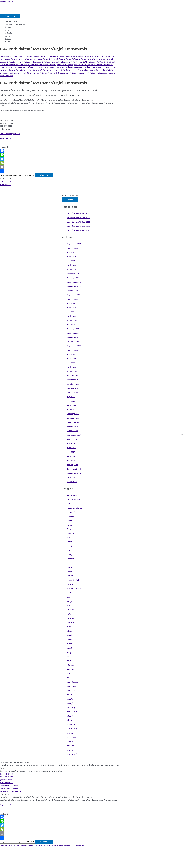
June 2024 (71, 307)
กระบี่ (69, 504)
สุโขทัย (70, 720)
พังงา (69, 597)
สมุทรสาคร (71, 690)
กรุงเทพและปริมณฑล (75, 508)
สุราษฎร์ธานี (72, 712)
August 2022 (72, 392)
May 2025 (71, 261)
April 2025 (71, 265)
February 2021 (73, 460)
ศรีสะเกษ (71, 665)
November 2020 (74, 473)
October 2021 (73, 431)
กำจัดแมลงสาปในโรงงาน (46, 65)
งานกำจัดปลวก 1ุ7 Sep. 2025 (78, 226)
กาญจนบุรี (71, 512)
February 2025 (73, 273)
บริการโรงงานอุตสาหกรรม (16, 24)
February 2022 (73, 414)
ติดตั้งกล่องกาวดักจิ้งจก (35, 67)
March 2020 (72, 482)
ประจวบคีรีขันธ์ (73, 580)
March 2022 (72, 409)
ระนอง (69, 639)
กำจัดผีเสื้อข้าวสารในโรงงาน (54, 59)
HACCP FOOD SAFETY (23, 56)
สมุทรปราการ (72, 682)
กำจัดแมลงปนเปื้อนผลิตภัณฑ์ (99, 62)
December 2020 (74, 469)
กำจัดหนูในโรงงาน (63, 62)
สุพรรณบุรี (71, 707)
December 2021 (74, 422)
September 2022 (74, 388)
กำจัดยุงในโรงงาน (14, 62)
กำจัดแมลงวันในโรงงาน (27, 65)
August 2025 (72, 248)
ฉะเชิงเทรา (71, 533)
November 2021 (73, 426)
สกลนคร (70, 669)
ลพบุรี (69, 652)
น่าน (69, 563)
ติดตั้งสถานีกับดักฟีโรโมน (94, 67)
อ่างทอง (70, 733)
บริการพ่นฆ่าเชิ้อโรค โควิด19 (61, 70)
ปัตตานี (70, 584)
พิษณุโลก (71, 610)
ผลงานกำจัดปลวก (74, 589)
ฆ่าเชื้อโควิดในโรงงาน (82, 65)
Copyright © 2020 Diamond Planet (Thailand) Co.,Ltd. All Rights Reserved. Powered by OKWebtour (42, 845)
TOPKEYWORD (6, 56)
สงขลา (70, 673)
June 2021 (71, 448)
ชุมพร (69, 550)
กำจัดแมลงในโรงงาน (65, 65)
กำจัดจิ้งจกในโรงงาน (84, 56)
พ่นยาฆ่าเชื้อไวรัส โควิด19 (105, 70)
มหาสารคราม (72, 618)
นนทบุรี (70, 555)
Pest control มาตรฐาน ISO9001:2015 (60, 56)
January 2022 (73, 418)
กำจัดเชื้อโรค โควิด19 (79, 62)
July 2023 (71, 354)
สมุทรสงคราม (72, 686)
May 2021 (71, 452)
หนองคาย (71, 724)
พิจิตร (69, 605)
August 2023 (72, 350)
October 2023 (73, 341)
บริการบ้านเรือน (11, 21)
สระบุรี (70, 695)
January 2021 (73, 465)
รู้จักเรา (8, 27)
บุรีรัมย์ (70, 572)
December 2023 (74, 333)
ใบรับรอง (9, 39)
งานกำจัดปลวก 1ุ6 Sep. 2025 (79, 230)
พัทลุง (69, 601)
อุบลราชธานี (72, 754)
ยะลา (69, 627)
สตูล (69, 678)
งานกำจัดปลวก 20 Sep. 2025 (79, 213)
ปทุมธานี (70, 576)
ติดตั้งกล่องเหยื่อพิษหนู (74, 67)
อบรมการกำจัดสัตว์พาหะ (69, 73)
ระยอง (69, 644)
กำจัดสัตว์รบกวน (48, 62)
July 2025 (71, 252)
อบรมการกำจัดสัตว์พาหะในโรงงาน (93, 73)
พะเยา (69, 593)
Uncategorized (74, 499)
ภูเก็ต (69, 614)
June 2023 (71, 358)
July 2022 (71, 397)
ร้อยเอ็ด (70, 635)
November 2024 (74, 286)
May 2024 (71, 312)
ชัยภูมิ (69, 546)
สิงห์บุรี (70, 703)
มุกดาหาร (71, 622)
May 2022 (71, 401)
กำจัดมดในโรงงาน (73, 59)
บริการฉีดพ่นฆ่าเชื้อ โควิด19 (39, 70)
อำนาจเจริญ (72, 737)
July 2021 (71, 443)
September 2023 (74, 346)
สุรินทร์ (70, 716)
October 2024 (73, 290)
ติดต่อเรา (9, 42)
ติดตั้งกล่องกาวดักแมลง (55, 67)
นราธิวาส (71, 559)
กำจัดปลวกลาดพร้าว (33, 59)
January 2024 (73, 329)
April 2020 (72, 477)
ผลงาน (8, 36)
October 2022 (73, 384)
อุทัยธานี (70, 750)
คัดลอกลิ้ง (44, 175)
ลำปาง (70, 656)
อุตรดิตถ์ (70, 746)
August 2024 (72, 299)
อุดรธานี (70, 741)
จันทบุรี (70, 529)
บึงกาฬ (70, 567)
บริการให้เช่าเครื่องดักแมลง (84, 70)
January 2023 (73, 375)
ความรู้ (8, 30)
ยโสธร (70, 631)
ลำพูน (69, 661)
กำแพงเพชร (72, 516)
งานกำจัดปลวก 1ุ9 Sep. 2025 (79, 218)
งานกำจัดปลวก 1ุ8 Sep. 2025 (79, 222)
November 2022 (74, 380)
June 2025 (71, 256)
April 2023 (71, 367)
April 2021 (71, 456)
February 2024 (73, 324)
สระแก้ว (70, 699)
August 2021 (72, 439)
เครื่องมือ (9, 33)
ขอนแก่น (70, 521)
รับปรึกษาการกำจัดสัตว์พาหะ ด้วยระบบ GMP (42, 73)
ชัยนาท (70, 542)
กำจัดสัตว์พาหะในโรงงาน (31, 62)
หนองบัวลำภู (72, 729)
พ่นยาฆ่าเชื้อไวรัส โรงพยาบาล (12, 73)
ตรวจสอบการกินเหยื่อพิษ (15, 67)
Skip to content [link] (7, 1)
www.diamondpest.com (10, 134)
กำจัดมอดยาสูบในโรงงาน (90, 59)
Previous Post (7, 182)
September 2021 (74, 435)
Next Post (5, 185)
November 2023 (74, 337)
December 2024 (74, 282)
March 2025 (72, 269)
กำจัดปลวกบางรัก (17, 59)
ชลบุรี (69, 538)
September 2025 (74, 244)
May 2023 (71, 363)
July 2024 (71, 303)
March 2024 (72, 320)
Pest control (38, 56)
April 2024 (71, 316)
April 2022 (71, 405)
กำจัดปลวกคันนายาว (100, 56)
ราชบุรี (70, 648)
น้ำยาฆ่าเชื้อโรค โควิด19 (18, 70)
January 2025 (73, 278)
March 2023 (72, 371)
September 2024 (74, 295)
